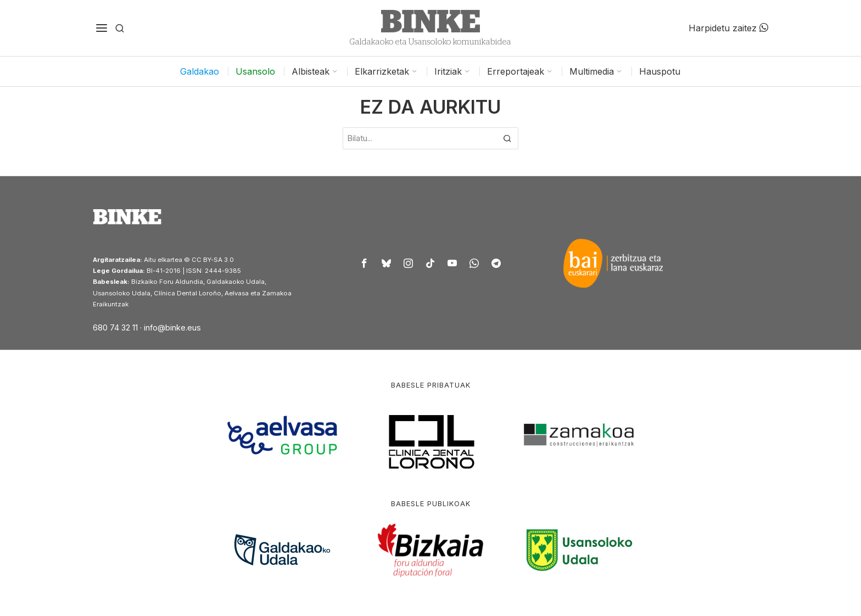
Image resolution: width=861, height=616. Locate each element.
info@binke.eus (172, 327)
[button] (507, 138)
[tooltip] (365, 263)
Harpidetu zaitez (728, 28)
